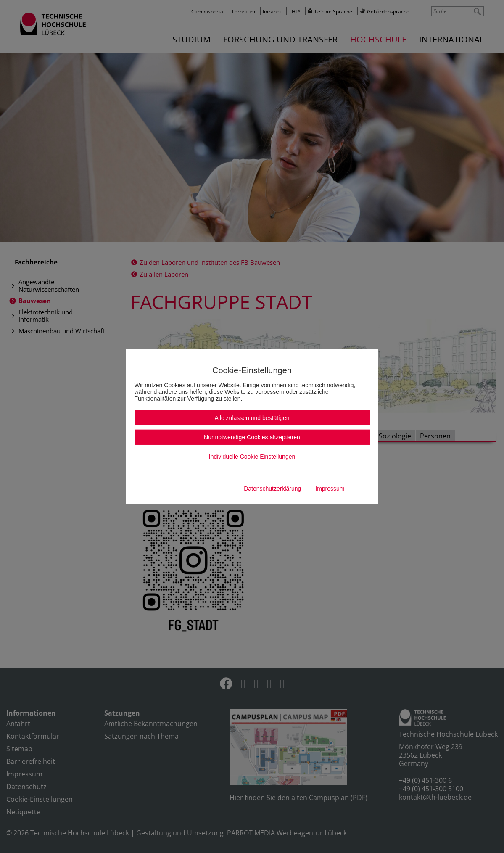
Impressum (330, 489)
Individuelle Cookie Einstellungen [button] (252, 457)
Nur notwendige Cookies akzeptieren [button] (252, 437)
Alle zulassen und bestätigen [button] (252, 418)
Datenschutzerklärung (272, 489)
